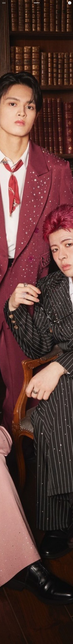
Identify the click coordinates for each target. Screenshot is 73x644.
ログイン (70, 3)
